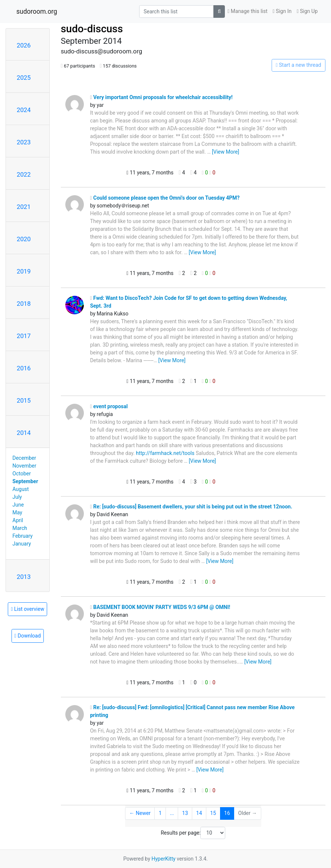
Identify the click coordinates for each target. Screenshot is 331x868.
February (23, 536)
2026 (24, 45)
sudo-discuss (92, 29)
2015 (24, 400)
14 (199, 813)
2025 (24, 78)
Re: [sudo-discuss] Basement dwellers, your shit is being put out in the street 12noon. (191, 507)
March (20, 528)
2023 (24, 142)
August (21, 489)
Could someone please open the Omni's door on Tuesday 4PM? (165, 198)
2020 (24, 239)
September (25, 481)
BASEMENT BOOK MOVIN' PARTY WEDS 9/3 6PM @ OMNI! (160, 607)
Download (28, 636)
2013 (24, 577)
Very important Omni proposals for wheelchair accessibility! (161, 97)
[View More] (225, 152)
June (18, 505)
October (22, 474)
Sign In (282, 11)
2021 (24, 207)
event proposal (109, 406)
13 (185, 813)
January (22, 544)
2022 (24, 174)
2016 (24, 368)
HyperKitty (163, 859)
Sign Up (307, 11)
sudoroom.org (37, 12)
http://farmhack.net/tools (165, 453)
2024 (24, 110)
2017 (24, 336)
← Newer (140, 813)
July (17, 497)
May (17, 512)
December (24, 458)
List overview (27, 609)
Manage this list (248, 11)
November (24, 466)
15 (213, 813)
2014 (24, 433)
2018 (24, 304)
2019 (24, 271)
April (18, 520)
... (172, 813)
